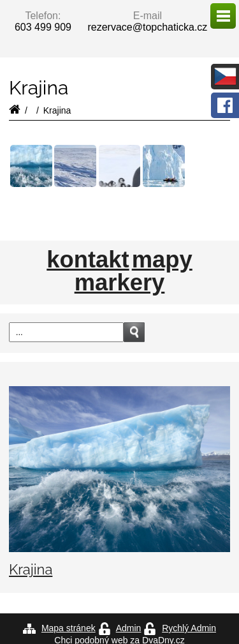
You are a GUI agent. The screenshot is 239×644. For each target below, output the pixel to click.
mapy (162, 260)
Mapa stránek (69, 628)
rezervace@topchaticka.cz (147, 27)
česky (225, 77)
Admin (129, 628)
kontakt (88, 260)
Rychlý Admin (189, 628)
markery (120, 283)
